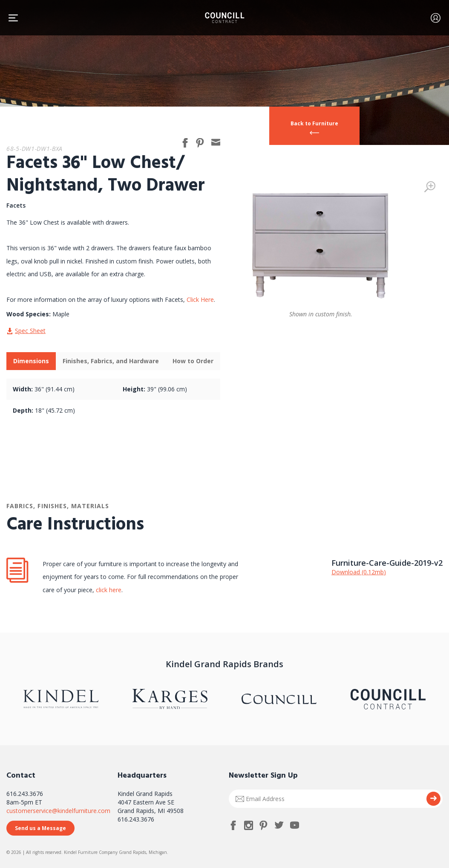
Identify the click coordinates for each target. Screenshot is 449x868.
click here (108, 590)
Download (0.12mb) (359, 572)
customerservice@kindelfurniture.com (58, 811)
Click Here (200, 299)
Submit (433, 799)
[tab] (31, 361)
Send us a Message (40, 828)
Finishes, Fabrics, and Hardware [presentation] (111, 361)
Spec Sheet (30, 331)
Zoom (430, 187)
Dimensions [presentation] (31, 361)
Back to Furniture (314, 123)
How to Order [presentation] (193, 361)
